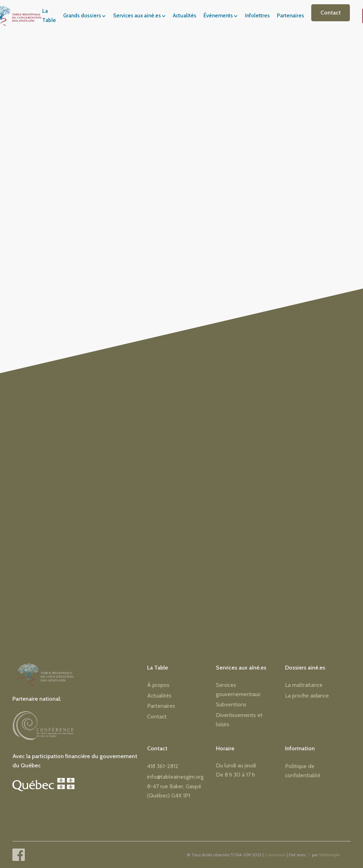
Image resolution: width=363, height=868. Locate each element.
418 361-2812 (163, 766)
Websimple (330, 855)
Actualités (185, 16)
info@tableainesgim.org (175, 777)
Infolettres (257, 16)
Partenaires (291, 16)
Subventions (231, 704)
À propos (158, 685)
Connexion (275, 855)
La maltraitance (304, 685)
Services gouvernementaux (238, 690)
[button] (87, 16)
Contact (331, 13)
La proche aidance (307, 696)
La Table (49, 16)
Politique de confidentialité (303, 771)
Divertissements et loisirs (239, 720)
